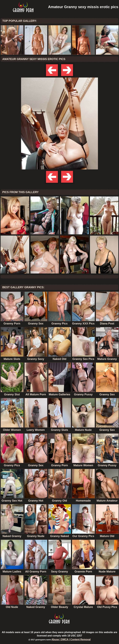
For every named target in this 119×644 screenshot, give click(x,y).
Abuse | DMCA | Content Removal (71, 639)
